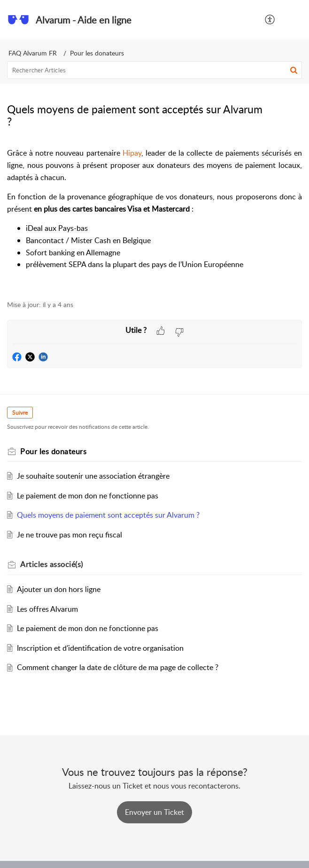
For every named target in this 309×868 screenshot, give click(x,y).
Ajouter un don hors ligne (59, 589)
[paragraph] (154, 219)
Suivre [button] (20, 413)
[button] (270, 20)
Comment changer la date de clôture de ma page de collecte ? (118, 667)
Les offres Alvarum (47, 609)
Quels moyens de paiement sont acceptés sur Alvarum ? (108, 515)
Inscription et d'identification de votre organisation (100, 648)
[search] (154, 70)
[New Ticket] (154, 812)
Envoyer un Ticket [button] (154, 812)
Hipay (132, 153)
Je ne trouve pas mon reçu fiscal (70, 535)
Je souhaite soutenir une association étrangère (93, 476)
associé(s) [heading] (52, 564)
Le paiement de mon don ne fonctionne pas (88, 496)
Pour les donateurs (97, 53)
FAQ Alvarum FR (33, 53)
